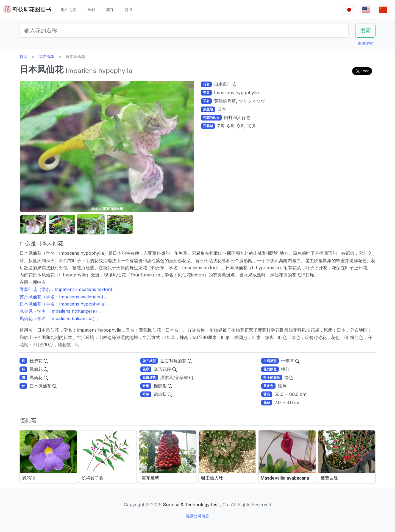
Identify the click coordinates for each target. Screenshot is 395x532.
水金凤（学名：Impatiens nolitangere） (59, 311)
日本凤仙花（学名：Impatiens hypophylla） (64, 304)
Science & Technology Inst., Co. (196, 505)
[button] (33, 224)
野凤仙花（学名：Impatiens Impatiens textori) (67, 289)
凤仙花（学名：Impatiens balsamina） (58, 318)
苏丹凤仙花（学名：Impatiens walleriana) (62, 297)
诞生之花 (69, 9)
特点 (129, 9)
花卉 (110, 9)
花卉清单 (46, 56)
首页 (23, 56)
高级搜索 (365, 43)
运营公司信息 (197, 516)
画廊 (91, 9)
